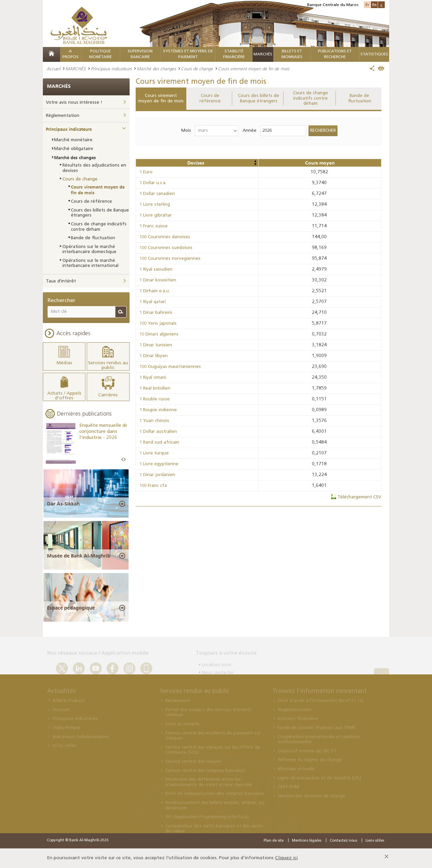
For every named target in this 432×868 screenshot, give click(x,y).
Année (250, 131)
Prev (123, 460)
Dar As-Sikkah (63, 504)
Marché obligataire (74, 149)
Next (125, 460)
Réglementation (63, 116)
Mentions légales (307, 841)
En (374, 5)
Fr (367, 5)
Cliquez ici (286, 858)
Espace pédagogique (71, 608)
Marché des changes (156, 69)
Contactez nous (343, 841)
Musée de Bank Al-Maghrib (79, 556)
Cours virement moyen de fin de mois (161, 98)
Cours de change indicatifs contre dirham (310, 98)
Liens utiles (375, 841)
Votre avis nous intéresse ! (74, 103)
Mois (186, 131)
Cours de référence (210, 98)
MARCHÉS (263, 54)
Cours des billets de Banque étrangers (259, 98)
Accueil (53, 69)
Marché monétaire (73, 140)
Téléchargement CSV (359, 497)
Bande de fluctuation (360, 98)
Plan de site (274, 841)
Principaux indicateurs (111, 69)
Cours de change (197, 69)
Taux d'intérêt (61, 281)
